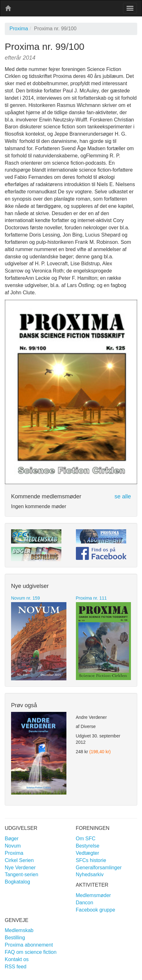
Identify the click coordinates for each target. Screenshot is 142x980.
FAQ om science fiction (31, 952)
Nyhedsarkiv (90, 874)
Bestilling (15, 938)
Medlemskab (19, 930)
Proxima (19, 29)
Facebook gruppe (96, 910)
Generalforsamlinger (99, 868)
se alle (123, 496)
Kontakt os (17, 959)
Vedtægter (88, 853)
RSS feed (15, 967)
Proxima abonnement (29, 945)
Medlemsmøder (93, 895)
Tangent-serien (22, 874)
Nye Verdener (20, 868)
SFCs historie (91, 860)
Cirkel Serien (19, 860)
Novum (13, 846)
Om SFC (86, 839)
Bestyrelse (88, 846)
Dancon (85, 903)
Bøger (12, 839)
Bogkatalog (17, 882)
